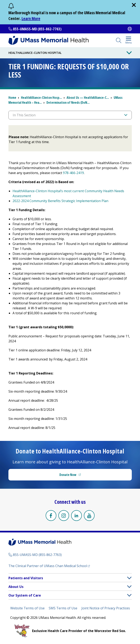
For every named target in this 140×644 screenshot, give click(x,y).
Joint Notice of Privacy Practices (106, 608)
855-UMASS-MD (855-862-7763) (37, 29)
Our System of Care (25, 595)
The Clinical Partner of (48, 566)
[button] (129, 578)
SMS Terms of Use (63, 608)
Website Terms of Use (27, 608)
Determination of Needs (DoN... (68, 102)
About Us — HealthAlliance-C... (88, 98)
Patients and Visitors (26, 578)
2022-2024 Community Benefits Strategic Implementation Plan (60, 201)
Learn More (31, 18)
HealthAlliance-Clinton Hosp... (41, 98)
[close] (134, 5)
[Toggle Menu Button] (129, 53)
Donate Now (68, 475)
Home (12, 98)
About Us (16, 587)
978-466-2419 (73, 173)
